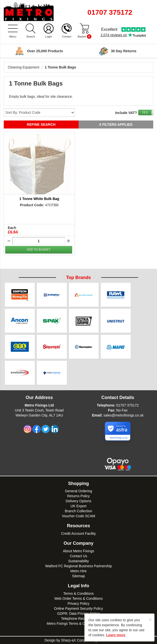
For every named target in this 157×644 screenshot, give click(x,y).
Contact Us (78, 556)
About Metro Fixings (78, 551)
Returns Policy (78, 496)
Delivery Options (78, 501)
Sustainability (78, 561)
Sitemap (78, 576)
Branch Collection (79, 511)
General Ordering (78, 491)
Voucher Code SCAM (78, 516)
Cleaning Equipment (24, 67)
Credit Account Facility (78, 533)
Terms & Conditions (78, 593)
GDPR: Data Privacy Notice (78, 613)
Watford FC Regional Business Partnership (78, 566)
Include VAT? (126, 113)
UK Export (79, 506)
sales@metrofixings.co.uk (123, 415)
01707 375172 (127, 405)
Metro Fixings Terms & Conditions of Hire (78, 623)
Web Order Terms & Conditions (78, 598)
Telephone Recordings (78, 618)
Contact (67, 36)
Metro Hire (78, 571)
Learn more (116, 635)
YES (145, 112)
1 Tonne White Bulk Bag (39, 199)
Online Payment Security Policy (78, 608)
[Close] (150, 619)
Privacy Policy (78, 603)
